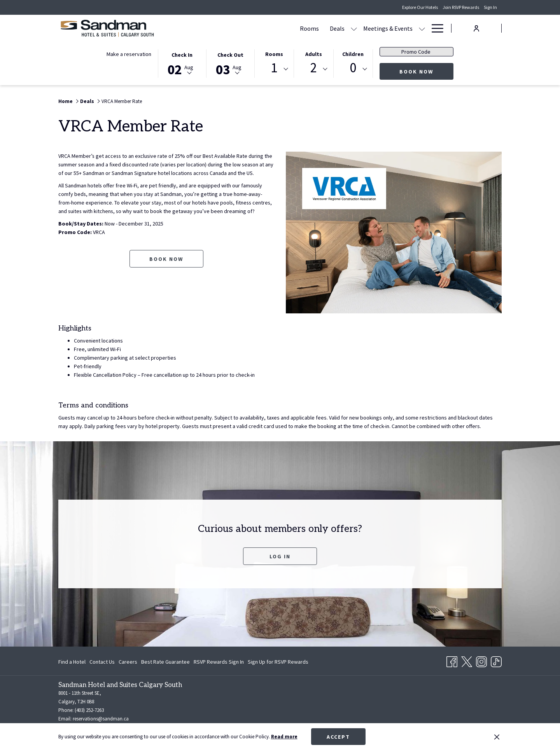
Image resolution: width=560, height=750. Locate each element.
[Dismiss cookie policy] (497, 737)
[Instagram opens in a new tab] (481, 660)
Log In (280, 556)
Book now (426, 71)
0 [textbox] (353, 68)
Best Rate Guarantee (165, 662)
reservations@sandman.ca (101, 719)
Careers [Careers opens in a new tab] (128, 663)
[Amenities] (399, 28)
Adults (314, 54)
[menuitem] (73, 662)
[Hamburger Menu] (435, 28)
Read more (284, 737)
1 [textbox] (274, 68)
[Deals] (263, 28)
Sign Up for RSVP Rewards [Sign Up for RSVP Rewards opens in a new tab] (278, 663)
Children (353, 54)
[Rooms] (235, 28)
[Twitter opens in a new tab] (467, 660)
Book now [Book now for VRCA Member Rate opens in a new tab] (166, 267)
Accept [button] (338, 737)
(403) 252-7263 (89, 710)
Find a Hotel (72, 662)
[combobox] (274, 69)
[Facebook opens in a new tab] (452, 660)
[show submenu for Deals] (280, 28)
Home (66, 101)
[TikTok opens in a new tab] (496, 660)
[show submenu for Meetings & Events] (348, 28)
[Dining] (366, 28)
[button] (182, 63)
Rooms (274, 54)
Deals (87, 101)
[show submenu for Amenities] (422, 28)
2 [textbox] (314, 68)
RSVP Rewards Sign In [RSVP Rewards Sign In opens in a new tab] (219, 663)
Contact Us (102, 662)
